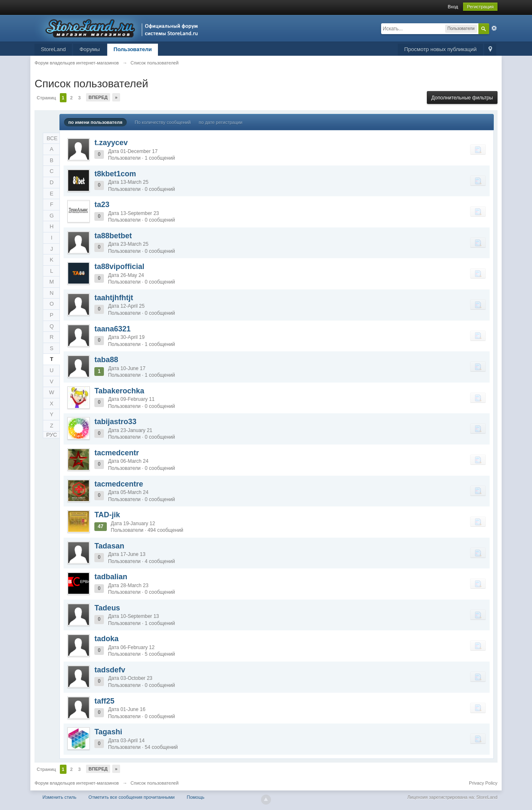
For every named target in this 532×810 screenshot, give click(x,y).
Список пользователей (155, 783)
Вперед (98, 97)
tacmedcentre (119, 484)
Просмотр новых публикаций (440, 49)
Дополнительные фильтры (462, 98)
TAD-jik (107, 515)
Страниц (46, 98)
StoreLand (53, 49)
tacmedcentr (117, 453)
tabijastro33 (115, 422)
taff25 (104, 701)
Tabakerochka (119, 391)
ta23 (102, 205)
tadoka (106, 639)
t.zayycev (111, 143)
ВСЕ (52, 138)
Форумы (90, 49)
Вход (453, 7)
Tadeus (107, 608)
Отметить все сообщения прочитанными (132, 797)
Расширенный (494, 28)
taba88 (106, 360)
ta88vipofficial (119, 267)
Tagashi (108, 732)
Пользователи (133, 49)
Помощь (196, 797)
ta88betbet (113, 236)
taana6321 (112, 329)
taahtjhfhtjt (114, 298)
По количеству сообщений (163, 122)
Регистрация (480, 7)
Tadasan (109, 546)
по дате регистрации (220, 122)
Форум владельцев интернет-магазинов (77, 783)
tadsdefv (110, 670)
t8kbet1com (115, 174)
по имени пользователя (95, 122)
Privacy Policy (483, 783)
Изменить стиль (59, 797)
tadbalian (111, 577)
